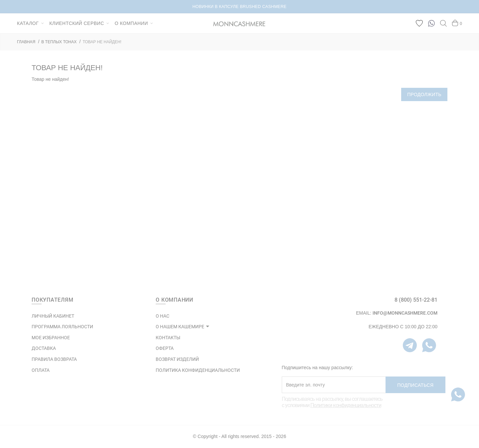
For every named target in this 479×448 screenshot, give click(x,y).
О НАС (162, 316)
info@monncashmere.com (405, 313)
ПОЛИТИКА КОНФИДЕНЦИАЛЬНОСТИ (198, 370)
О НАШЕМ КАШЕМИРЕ (180, 327)
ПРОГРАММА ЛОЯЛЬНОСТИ (62, 327)
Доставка (44, 348)
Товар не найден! (102, 42)
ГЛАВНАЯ (26, 42)
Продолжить (424, 94)
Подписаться (415, 385)
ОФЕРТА (165, 348)
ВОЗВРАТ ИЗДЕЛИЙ (177, 359)
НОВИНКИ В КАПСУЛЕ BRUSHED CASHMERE (240, 7)
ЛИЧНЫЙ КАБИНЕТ (53, 316)
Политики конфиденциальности (346, 405)
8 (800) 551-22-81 (416, 300)
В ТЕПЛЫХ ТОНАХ (59, 42)
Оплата (41, 370)
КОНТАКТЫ (168, 338)
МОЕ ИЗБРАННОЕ (51, 338)
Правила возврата (54, 359)
